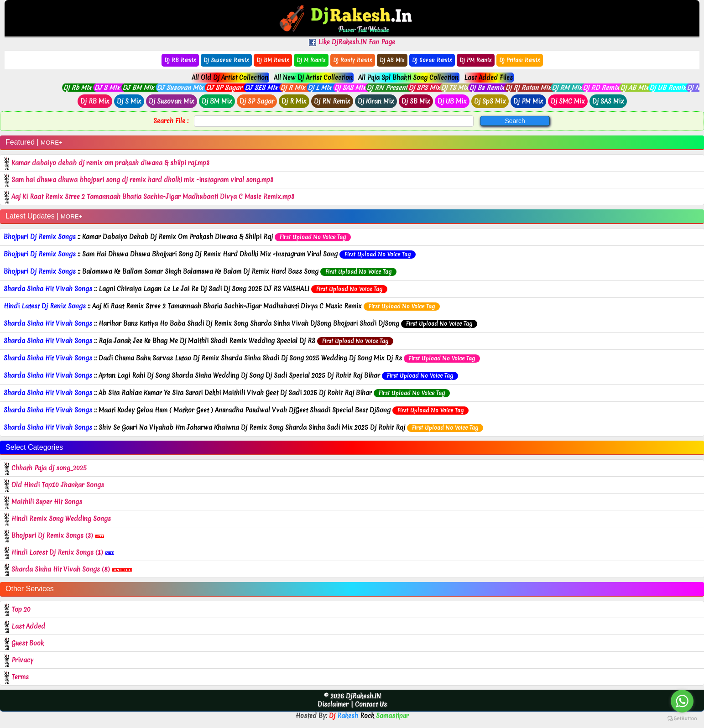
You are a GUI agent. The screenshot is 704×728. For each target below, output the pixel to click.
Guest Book (28, 643)
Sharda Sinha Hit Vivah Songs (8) (72, 569)
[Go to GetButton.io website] (682, 719)
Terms (20, 677)
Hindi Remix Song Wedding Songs (62, 519)
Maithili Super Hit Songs (48, 502)
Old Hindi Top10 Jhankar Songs (59, 485)
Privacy (22, 660)
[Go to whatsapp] (682, 701)
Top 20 (21, 609)
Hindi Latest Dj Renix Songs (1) (63, 552)
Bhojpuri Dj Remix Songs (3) (58, 536)
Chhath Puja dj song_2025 (50, 468)
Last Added (28, 626)
